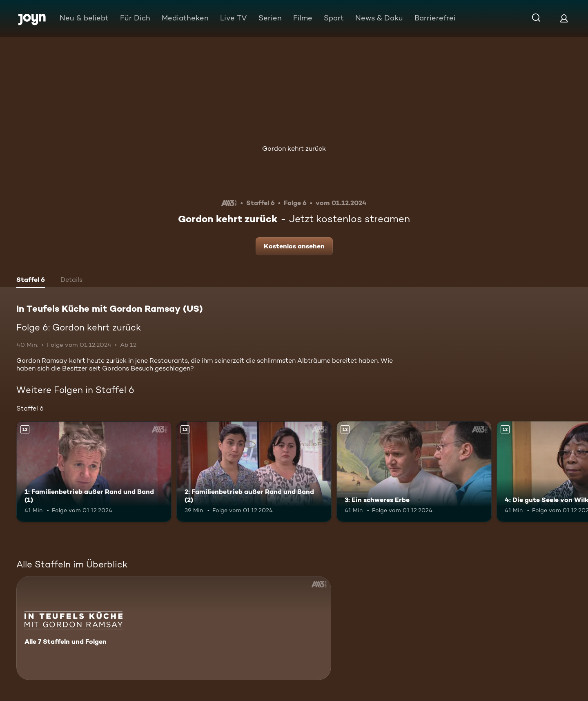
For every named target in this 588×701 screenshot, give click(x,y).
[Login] (564, 18)
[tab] (31, 281)
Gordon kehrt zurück (294, 148)
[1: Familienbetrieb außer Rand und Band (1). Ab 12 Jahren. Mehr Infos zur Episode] (94, 472)
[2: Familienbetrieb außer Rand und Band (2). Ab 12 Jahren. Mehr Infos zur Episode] (254, 472)
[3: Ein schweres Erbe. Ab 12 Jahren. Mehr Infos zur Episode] (414, 472)
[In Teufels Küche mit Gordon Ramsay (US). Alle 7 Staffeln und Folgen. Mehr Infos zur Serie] (174, 628)
